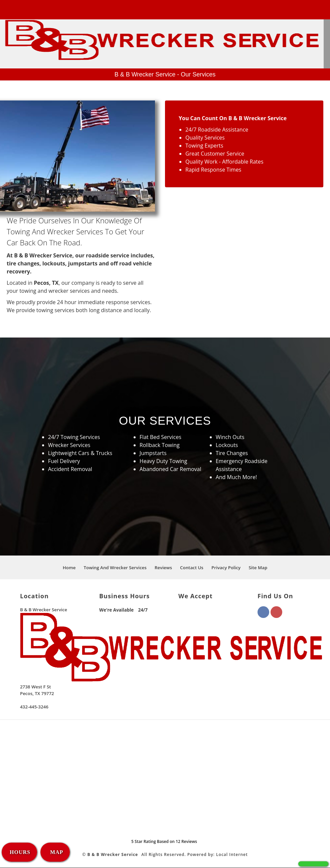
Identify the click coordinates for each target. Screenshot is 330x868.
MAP (56, 852)
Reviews (163, 568)
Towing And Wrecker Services (115, 568)
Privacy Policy (226, 568)
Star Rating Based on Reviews (164, 842)
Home (69, 568)
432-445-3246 (26, 9)
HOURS (20, 852)
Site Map (258, 568)
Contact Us (192, 568)
